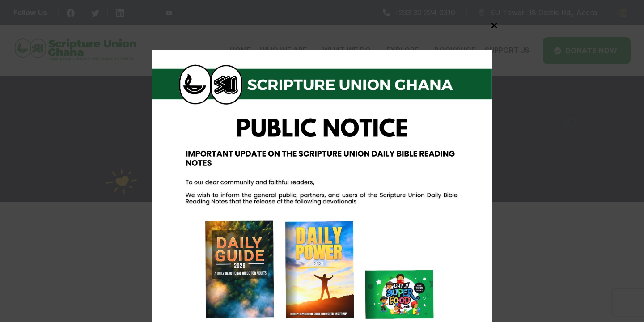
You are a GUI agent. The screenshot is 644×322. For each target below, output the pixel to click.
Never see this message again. (322, 313)
